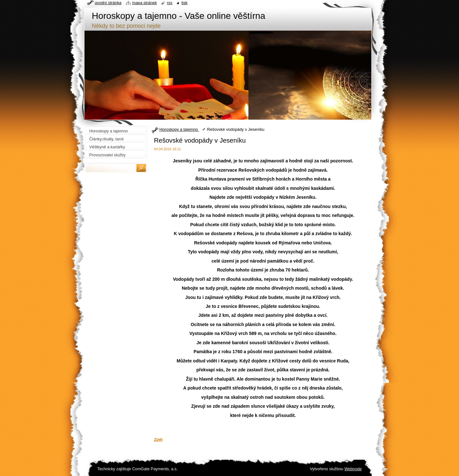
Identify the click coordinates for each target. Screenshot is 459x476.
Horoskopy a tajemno (179, 129)
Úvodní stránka (108, 3)
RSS (170, 3)
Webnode (353, 469)
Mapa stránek (145, 3)
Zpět (158, 439)
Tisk (184, 3)
